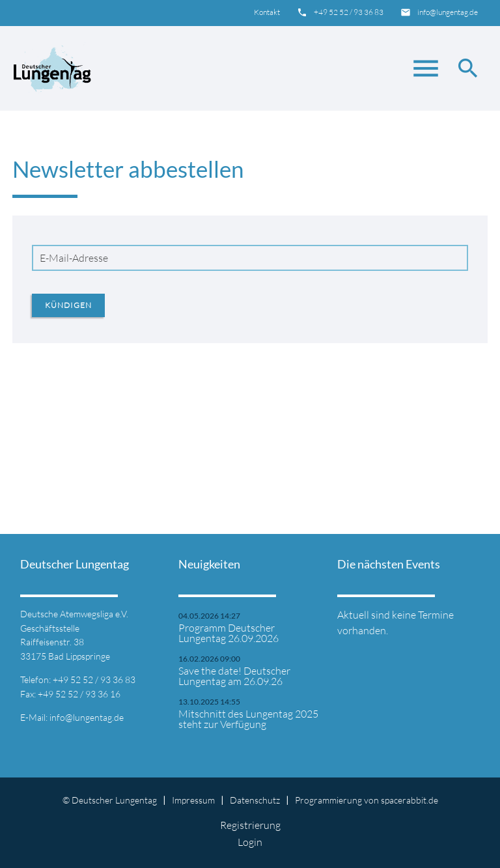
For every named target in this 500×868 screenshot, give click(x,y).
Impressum (193, 800)
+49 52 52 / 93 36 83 (349, 12)
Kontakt (267, 12)
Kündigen (68, 305)
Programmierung (328, 800)
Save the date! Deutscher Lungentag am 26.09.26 (234, 676)
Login (250, 842)
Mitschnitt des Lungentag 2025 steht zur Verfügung (248, 719)
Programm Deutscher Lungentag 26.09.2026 (229, 633)
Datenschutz (255, 800)
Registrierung (250, 825)
